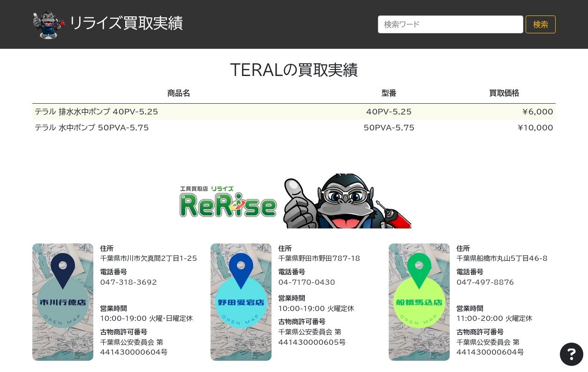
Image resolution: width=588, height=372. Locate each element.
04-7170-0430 (306, 282)
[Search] (451, 24)
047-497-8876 (485, 282)
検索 (541, 24)
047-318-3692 (128, 282)
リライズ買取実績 (108, 23)
